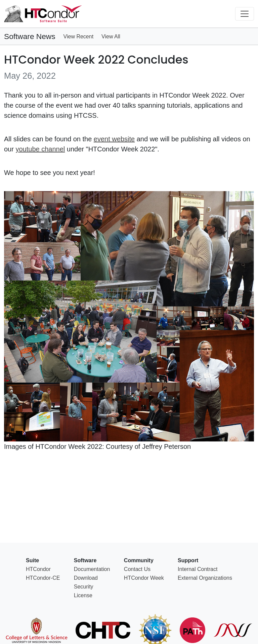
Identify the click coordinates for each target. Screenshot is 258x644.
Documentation (92, 569)
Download (86, 578)
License (83, 595)
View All (111, 37)
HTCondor (38, 569)
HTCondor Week (144, 578)
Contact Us (137, 569)
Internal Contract (198, 569)
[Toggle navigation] (245, 14)
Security (84, 587)
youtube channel (40, 149)
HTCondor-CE (43, 578)
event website (114, 139)
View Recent (79, 37)
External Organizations (205, 578)
